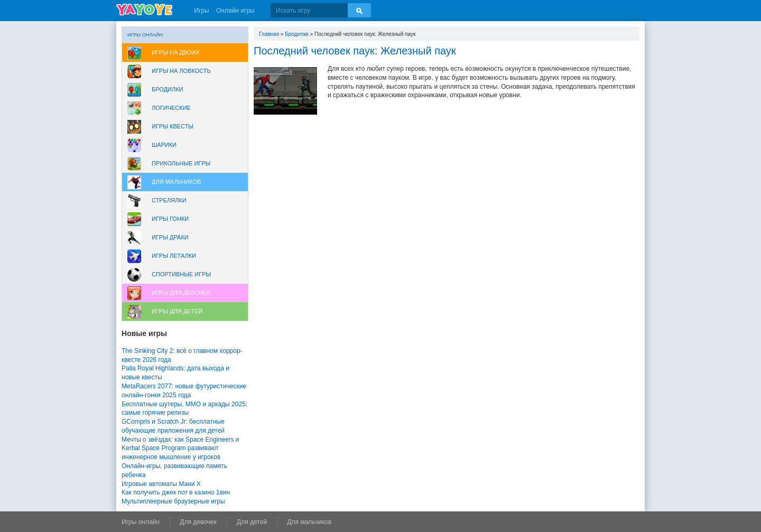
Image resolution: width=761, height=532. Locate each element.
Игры (201, 11)
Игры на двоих (176, 52)
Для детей (252, 522)
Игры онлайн (141, 522)
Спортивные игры (181, 274)
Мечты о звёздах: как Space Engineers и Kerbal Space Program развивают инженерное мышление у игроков (180, 449)
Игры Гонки (170, 219)
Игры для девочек (181, 293)
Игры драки (170, 237)
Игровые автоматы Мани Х (161, 484)
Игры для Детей (177, 311)
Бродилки (168, 89)
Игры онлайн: (146, 35)
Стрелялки (169, 200)
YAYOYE (144, 10)
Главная (269, 34)
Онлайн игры (235, 11)
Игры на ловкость (181, 71)
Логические (171, 108)
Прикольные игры (181, 163)
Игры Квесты (173, 126)
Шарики (164, 145)
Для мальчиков (176, 182)
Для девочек (198, 522)
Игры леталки (174, 256)
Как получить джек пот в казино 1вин (176, 492)
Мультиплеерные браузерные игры (173, 501)
